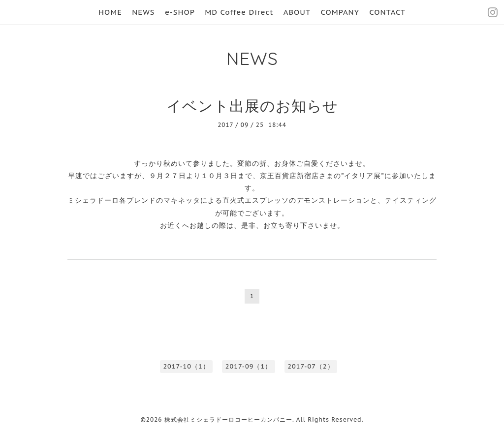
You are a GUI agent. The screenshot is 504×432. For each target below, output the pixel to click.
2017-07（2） (311, 366)
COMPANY (340, 12)
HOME (110, 12)
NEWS (143, 12)
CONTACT (387, 12)
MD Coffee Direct (239, 12)
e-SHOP (180, 12)
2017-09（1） (249, 366)
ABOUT (297, 12)
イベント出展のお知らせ (252, 106)
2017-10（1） (186, 366)
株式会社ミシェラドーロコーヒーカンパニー (228, 419)
